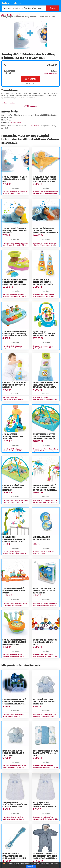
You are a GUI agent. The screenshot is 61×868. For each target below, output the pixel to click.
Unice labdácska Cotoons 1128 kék (42, 538)
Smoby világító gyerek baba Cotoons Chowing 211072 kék (15, 230)
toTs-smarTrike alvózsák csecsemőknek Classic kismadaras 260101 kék (15, 805)
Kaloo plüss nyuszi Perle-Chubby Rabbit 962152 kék (13, 753)
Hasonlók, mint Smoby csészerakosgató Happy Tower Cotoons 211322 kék (13, 399)
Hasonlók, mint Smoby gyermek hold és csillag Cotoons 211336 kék (15, 193)
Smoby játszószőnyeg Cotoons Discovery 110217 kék (13, 488)
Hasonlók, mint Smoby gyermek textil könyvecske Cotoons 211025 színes (45, 604)
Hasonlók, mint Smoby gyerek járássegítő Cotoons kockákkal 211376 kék (43, 348)
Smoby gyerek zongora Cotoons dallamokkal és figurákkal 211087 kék (15, 333)
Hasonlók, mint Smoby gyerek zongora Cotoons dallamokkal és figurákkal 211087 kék (14, 348)
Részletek (54, 864)
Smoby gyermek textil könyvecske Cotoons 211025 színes (44, 590)
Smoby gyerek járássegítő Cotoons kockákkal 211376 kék (44, 333)
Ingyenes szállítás (51, 73)
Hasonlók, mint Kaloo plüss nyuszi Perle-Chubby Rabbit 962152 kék (14, 767)
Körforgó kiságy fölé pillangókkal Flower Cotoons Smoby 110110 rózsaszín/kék (44, 489)
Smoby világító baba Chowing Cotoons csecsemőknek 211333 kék (45, 230)
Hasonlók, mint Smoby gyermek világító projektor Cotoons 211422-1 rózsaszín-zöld (15, 297)
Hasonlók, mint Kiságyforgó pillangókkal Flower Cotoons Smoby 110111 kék (15, 554)
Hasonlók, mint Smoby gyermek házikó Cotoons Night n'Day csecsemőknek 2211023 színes (13, 716)
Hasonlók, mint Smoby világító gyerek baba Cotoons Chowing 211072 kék (15, 244)
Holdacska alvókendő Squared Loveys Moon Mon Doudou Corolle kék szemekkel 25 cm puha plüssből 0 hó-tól (45, 181)
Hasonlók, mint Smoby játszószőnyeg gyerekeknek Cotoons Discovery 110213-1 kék (46, 451)
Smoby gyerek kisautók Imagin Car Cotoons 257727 (45, 642)
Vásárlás (30, 79)
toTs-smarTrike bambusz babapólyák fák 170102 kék (46, 753)
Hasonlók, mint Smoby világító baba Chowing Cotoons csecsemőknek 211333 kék (45, 245)
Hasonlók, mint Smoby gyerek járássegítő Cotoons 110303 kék (13, 450)
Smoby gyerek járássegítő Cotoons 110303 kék (13, 436)
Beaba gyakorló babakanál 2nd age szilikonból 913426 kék (14, 856)
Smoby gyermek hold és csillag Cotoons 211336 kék (15, 179)
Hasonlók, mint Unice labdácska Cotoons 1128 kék (44, 553)
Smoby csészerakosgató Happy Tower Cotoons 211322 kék (15, 385)
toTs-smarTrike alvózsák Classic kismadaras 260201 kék (44, 804)
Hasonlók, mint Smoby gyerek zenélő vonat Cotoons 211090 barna (15, 604)
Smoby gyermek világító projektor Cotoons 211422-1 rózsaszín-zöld (15, 282)
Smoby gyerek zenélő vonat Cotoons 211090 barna (14, 590)
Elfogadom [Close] (31, 866)
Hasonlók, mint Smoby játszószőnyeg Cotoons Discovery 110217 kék (15, 501)
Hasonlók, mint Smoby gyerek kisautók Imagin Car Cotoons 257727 (45, 656)
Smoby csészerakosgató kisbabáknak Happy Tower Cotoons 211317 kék (45, 386)
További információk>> (10, 103)
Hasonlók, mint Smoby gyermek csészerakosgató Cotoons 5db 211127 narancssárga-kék (44, 297)
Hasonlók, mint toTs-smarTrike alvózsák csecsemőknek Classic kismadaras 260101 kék (13, 819)
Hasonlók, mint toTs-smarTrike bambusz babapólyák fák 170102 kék (46, 767)
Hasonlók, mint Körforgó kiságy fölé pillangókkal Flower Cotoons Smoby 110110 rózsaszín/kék (45, 502)
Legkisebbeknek (15, 123)
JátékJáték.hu (11, 3)
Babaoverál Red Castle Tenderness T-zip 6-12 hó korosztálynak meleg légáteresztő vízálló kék (45, 858)
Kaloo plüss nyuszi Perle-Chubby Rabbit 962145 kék (44, 702)
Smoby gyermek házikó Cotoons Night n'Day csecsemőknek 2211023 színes (14, 703)
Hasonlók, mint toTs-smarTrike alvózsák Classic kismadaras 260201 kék (45, 819)
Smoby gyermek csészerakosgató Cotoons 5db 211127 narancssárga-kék (43, 283)
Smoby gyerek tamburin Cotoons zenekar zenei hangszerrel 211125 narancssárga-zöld (15, 643)
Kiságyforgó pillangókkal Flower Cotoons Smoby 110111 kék (14, 540)
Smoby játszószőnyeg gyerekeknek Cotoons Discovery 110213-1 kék (45, 436)
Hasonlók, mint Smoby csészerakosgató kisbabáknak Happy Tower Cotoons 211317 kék (46, 399)
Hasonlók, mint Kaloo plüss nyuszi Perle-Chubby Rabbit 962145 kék (45, 715)
